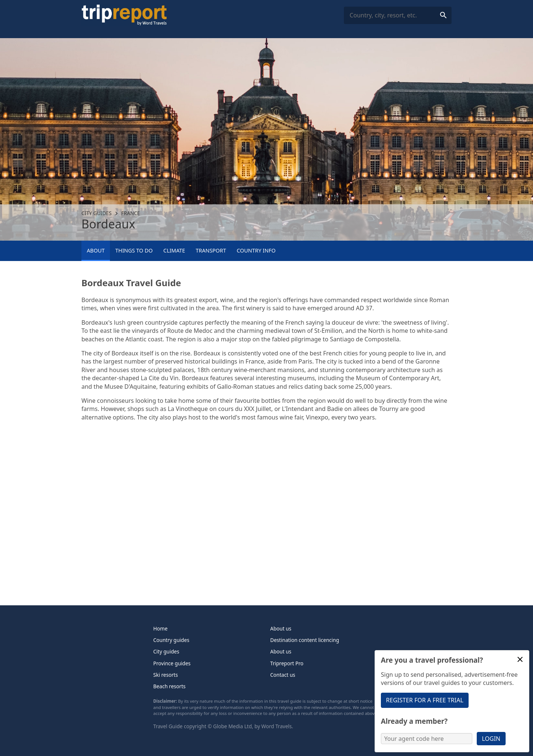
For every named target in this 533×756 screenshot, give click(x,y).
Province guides (172, 663)
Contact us (283, 675)
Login (491, 739)
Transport (211, 250)
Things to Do (134, 250)
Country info (256, 250)
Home (160, 628)
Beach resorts (169, 686)
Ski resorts (166, 675)
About (95, 250)
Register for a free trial (425, 700)
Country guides (171, 640)
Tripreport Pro (287, 663)
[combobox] (398, 15)
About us (281, 628)
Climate (174, 250)
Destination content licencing (305, 640)
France (131, 213)
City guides (96, 213)
